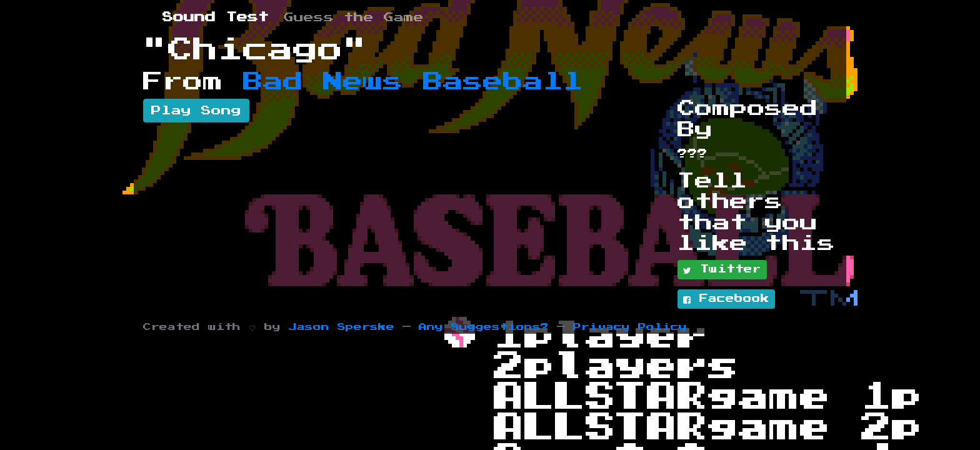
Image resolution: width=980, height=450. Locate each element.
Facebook (726, 299)
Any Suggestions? (484, 327)
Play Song (196, 111)
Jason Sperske (342, 327)
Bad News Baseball (413, 82)
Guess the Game (354, 17)
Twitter (722, 270)
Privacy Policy (630, 327)
